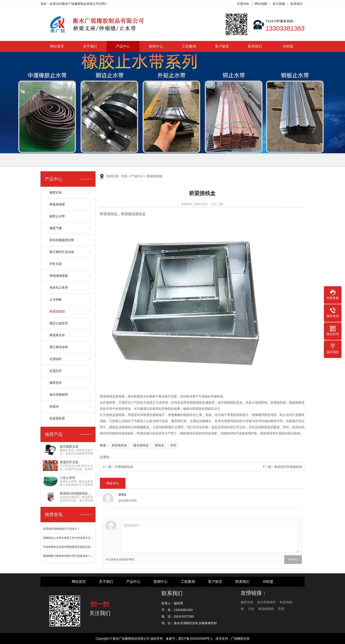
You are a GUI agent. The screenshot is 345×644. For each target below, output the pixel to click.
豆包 (251, 609)
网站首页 (57, 46)
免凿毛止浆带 (59, 288)
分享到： (106, 457)
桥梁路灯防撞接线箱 (288, 467)
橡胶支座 (56, 192)
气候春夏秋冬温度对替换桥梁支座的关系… (68, 547)
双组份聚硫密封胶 (62, 240)
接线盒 (160, 445)
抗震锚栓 (56, 359)
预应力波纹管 (59, 323)
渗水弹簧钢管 (59, 395)
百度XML (243, 4)
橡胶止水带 (57, 216)
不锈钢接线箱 (124, 467)
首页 (125, 176)
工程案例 (189, 46)
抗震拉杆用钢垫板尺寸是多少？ (61, 529)
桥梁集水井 (57, 335)
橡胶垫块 (56, 383)
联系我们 (297, 4)
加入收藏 (279, 4)
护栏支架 (56, 264)
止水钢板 (56, 299)
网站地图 (261, 4)
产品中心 (123, 46)
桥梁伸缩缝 (57, 204)
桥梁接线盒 (119, 445)
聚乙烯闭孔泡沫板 (62, 252)
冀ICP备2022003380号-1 (195, 638)
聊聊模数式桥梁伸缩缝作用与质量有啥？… (68, 556)
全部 (173, 445)
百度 (281, 609)
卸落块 (54, 406)
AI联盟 (288, 46)
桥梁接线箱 (57, 311)
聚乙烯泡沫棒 (59, 347)
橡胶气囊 (56, 228)
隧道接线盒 (141, 445)
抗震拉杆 (56, 371)
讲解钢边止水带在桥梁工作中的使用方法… (68, 538)
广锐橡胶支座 (240, 638)
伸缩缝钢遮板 (59, 276)
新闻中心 (156, 46)
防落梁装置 (57, 418)
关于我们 (90, 46)
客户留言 (222, 46)
